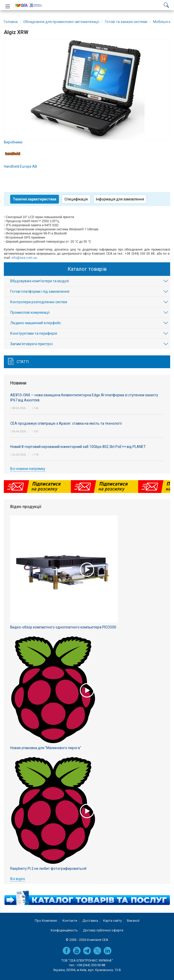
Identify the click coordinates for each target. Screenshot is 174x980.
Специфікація (76, 199)
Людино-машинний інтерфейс (36, 323)
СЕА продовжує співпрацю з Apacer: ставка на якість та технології (66, 423)
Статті (23, 362)
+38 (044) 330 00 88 (91, 965)
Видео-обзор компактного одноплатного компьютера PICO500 (63, 627)
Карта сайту (112, 921)
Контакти (70, 921)
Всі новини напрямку (28, 469)
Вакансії (133, 921)
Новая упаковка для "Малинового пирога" (46, 748)
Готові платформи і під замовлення (40, 291)
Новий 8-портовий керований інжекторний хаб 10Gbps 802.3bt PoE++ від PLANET (78, 447)
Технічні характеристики (35, 199)
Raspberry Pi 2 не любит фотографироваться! (48, 869)
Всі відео (18, 879)
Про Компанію (46, 921)
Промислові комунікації (30, 312)
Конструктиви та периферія (34, 333)
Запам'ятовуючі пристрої (31, 344)
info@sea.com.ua (24, 258)
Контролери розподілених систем (39, 302)
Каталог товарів (87, 269)
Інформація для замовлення (120, 199)
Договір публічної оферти (103, 930)
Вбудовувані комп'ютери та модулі (40, 281)
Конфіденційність (64, 930)
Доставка (90, 921)
